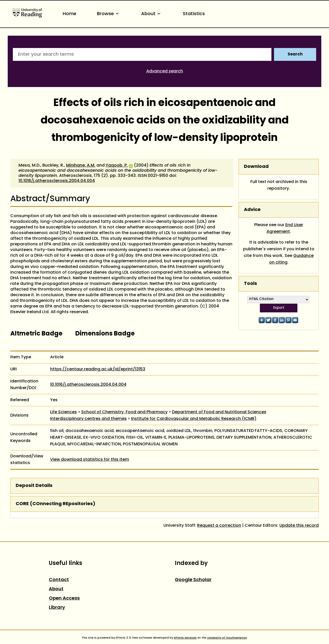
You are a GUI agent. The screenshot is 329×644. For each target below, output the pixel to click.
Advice (252, 210)
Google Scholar (193, 580)
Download (256, 167)
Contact (59, 580)
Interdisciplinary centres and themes (88, 419)
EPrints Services (185, 638)
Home (70, 14)
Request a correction (219, 526)
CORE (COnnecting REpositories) (56, 504)
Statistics (194, 14)
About (152, 14)
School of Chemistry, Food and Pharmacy (124, 412)
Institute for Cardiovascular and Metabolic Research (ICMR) (194, 419)
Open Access (64, 598)
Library (57, 608)
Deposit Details (34, 486)
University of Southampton (227, 638)
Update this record (299, 526)
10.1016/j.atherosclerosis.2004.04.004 (57, 181)
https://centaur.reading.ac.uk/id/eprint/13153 (98, 369)
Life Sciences (63, 412)
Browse (109, 14)
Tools (250, 284)
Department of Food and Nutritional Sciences (219, 412)
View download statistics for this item (90, 460)
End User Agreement (285, 228)
